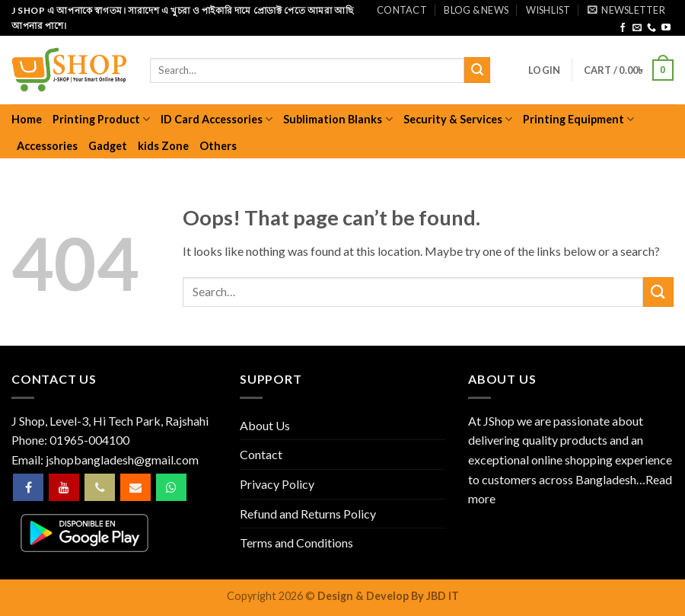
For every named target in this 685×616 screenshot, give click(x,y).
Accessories (47, 146)
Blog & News (476, 10)
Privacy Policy (277, 484)
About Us (265, 425)
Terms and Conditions (296, 543)
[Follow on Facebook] (623, 28)
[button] (626, 10)
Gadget (108, 146)
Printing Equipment (578, 119)
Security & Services (458, 119)
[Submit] (477, 70)
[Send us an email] (637, 28)
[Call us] (652, 28)
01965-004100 (89, 440)
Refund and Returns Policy (308, 514)
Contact (402, 10)
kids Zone (163, 146)
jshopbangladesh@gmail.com (122, 460)
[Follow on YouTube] (666, 28)
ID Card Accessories (217, 119)
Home (27, 119)
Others (218, 146)
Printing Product (101, 119)
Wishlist (548, 10)
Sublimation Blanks (338, 119)
